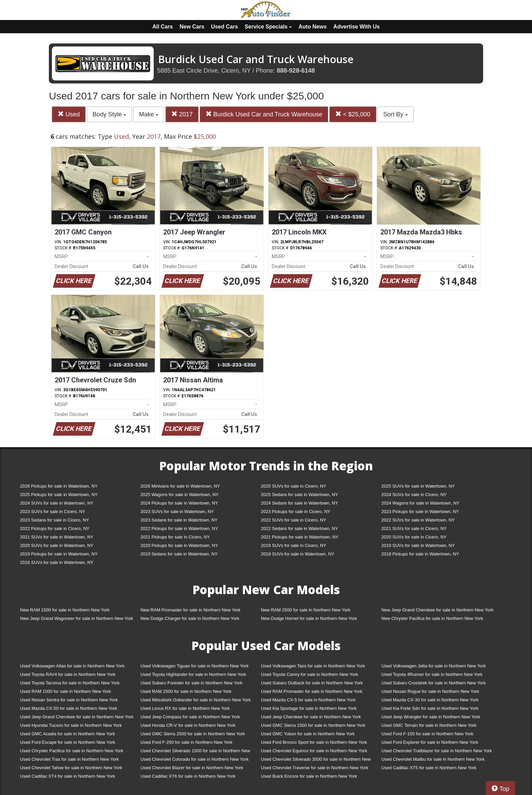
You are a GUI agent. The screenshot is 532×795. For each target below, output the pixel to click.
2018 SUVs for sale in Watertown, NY (298, 554)
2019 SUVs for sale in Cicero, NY (293, 545)
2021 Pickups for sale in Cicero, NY (175, 537)
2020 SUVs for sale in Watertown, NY (57, 545)
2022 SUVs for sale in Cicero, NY (293, 520)
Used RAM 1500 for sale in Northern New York (65, 691)
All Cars (163, 27)
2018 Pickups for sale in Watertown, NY (420, 554)
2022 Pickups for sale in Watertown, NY (179, 528)
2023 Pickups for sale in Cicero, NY (296, 512)
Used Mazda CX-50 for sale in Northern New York (69, 708)
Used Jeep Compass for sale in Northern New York (190, 717)
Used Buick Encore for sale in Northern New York (309, 776)
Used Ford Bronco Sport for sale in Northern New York (314, 742)
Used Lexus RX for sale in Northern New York (185, 708)
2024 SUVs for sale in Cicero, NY (414, 495)
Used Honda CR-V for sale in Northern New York (188, 725)
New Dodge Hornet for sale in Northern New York (309, 618)
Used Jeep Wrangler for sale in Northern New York (431, 717)
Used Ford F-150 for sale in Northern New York (427, 734)
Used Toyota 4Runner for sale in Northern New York (432, 674)
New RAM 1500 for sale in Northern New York (65, 610)
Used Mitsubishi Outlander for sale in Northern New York (196, 700)
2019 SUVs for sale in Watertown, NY (418, 545)
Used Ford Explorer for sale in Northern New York (430, 742)
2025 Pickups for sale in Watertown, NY (59, 495)
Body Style (109, 114)
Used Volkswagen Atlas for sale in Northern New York (72, 666)
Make (149, 114)
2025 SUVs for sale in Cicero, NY (293, 486)
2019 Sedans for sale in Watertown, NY (179, 554)
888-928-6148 (296, 71)
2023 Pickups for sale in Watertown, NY (420, 512)
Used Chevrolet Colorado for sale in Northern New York (195, 759)
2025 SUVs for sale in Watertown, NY (418, 486)
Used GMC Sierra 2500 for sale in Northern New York (193, 734)
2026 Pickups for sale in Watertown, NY (59, 486)
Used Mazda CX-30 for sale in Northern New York (430, 700)
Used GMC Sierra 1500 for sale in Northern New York (313, 725)
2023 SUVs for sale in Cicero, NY (53, 512)
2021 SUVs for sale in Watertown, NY (57, 537)
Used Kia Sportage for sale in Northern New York (309, 708)
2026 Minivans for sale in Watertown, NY (180, 486)
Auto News (313, 27)
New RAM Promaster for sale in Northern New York (191, 610)
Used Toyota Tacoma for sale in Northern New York (70, 683)
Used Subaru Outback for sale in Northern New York (312, 683)
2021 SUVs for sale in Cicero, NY (414, 528)
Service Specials (268, 27)
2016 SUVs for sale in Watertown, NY (57, 562)
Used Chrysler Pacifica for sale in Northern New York (72, 751)
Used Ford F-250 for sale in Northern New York (186, 742)
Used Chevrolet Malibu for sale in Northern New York (433, 759)
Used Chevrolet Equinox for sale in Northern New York (314, 751)
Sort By (395, 114)
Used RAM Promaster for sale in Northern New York (312, 691)
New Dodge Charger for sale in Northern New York (190, 618)
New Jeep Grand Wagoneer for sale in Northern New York (77, 618)
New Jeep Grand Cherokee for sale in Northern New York (437, 610)
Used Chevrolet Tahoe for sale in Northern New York (71, 768)
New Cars (192, 27)
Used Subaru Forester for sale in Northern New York (192, 683)
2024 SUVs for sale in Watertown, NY (57, 503)
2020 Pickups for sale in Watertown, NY (179, 545)
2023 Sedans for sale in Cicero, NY (54, 520)
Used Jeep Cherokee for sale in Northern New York (311, 717)
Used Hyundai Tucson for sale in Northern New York (71, 725)
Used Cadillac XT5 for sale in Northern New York (429, 768)
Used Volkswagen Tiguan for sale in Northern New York (195, 666)
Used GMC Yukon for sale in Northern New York (308, 734)
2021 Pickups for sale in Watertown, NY (300, 537)
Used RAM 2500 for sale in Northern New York (186, 691)
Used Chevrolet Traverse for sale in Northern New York (315, 768)
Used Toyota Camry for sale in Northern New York (310, 674)
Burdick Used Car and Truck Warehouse (264, 114)
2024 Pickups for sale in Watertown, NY (179, 503)
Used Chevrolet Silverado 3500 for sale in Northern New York (316, 761)
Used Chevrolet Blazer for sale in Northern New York (192, 768)
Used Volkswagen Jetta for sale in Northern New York (434, 666)
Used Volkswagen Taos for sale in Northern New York (313, 666)
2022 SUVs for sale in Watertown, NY (418, 520)
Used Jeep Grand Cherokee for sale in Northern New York (77, 717)
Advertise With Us (356, 27)
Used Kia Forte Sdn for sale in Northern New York (430, 708)
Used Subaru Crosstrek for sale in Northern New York (434, 683)
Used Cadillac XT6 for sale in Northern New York (188, 776)
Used (69, 114)
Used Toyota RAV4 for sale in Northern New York (68, 674)
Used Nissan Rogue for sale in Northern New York (430, 691)
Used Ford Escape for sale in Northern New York (68, 742)
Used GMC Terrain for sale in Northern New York (429, 725)
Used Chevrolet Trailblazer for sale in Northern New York (437, 751)
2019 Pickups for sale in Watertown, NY (59, 554)
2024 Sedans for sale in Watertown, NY (299, 503)
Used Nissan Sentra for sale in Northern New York (69, 700)
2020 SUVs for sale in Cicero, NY (414, 537)
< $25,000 (353, 114)
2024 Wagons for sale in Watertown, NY (420, 503)
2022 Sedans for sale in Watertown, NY (299, 528)
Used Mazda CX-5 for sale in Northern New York (308, 700)
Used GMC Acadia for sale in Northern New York (68, 734)
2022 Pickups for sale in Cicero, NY (55, 528)
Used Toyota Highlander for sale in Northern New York (193, 674)
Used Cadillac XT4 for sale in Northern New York (68, 776)
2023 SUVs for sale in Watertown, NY (177, 512)
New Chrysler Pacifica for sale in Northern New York (432, 618)
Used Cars (224, 27)
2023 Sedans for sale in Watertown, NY (179, 520)
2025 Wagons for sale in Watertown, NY (179, 495)
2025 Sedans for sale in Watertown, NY (299, 495)
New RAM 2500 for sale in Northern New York (306, 610)
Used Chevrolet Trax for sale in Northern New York (69, 759)
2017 (182, 114)
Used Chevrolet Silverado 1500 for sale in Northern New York (195, 752)
